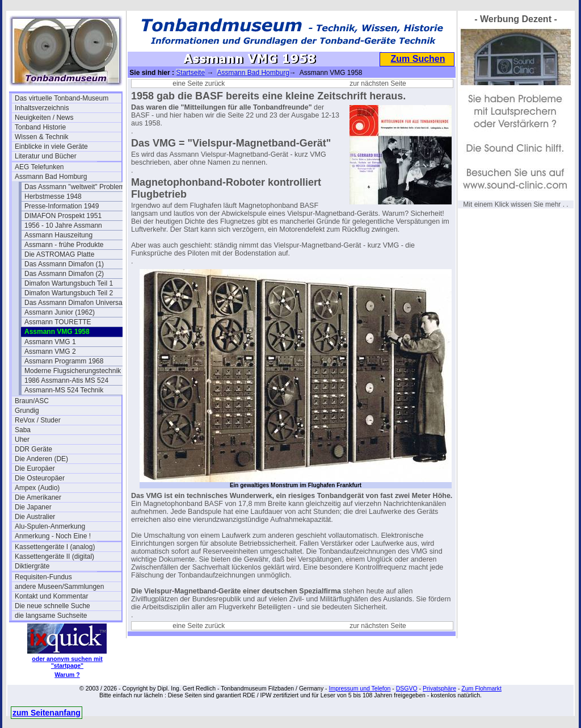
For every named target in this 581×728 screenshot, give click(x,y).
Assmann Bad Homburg (51, 177)
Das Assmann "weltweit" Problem (75, 187)
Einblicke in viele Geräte (51, 147)
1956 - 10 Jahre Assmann (63, 225)
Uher (22, 440)
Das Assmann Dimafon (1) (64, 264)
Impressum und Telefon (359, 688)
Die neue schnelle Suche (52, 606)
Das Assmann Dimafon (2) (64, 274)
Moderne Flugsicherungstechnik (73, 371)
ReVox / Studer (38, 420)
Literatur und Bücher (46, 156)
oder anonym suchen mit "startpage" (67, 662)
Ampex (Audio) (37, 488)
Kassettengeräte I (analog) (55, 547)
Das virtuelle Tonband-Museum (62, 98)
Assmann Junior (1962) (60, 312)
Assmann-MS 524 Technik (64, 390)
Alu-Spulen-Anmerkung (50, 526)
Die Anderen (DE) (41, 459)
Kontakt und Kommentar (51, 596)
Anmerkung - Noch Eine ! (53, 536)
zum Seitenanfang (47, 713)
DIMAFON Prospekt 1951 (63, 216)
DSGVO (407, 688)
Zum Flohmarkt (481, 688)
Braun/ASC (32, 401)
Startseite (190, 73)
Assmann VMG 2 (50, 352)
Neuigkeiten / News (44, 118)
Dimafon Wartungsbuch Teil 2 (69, 293)
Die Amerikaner (38, 497)
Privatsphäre (439, 688)
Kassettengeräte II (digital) (54, 557)
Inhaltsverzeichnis (42, 108)
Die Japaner (33, 507)
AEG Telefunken (39, 167)
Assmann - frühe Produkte (64, 245)
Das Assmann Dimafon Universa (73, 303)
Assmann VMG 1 (50, 342)
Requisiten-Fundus (43, 577)
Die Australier (35, 517)
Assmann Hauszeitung (58, 235)
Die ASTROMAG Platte (59, 254)
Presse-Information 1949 (62, 206)
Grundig (27, 411)
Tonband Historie (40, 127)
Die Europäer (35, 468)
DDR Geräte (33, 449)
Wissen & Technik (41, 137)
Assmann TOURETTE (58, 322)
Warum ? (67, 675)
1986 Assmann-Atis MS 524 (66, 380)
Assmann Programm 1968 (64, 361)
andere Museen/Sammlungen (59, 587)
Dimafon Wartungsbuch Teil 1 (69, 283)
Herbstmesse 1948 (53, 196)
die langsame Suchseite (51, 616)
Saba (23, 430)
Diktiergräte (32, 566)
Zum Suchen (418, 59)
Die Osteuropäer (40, 478)
